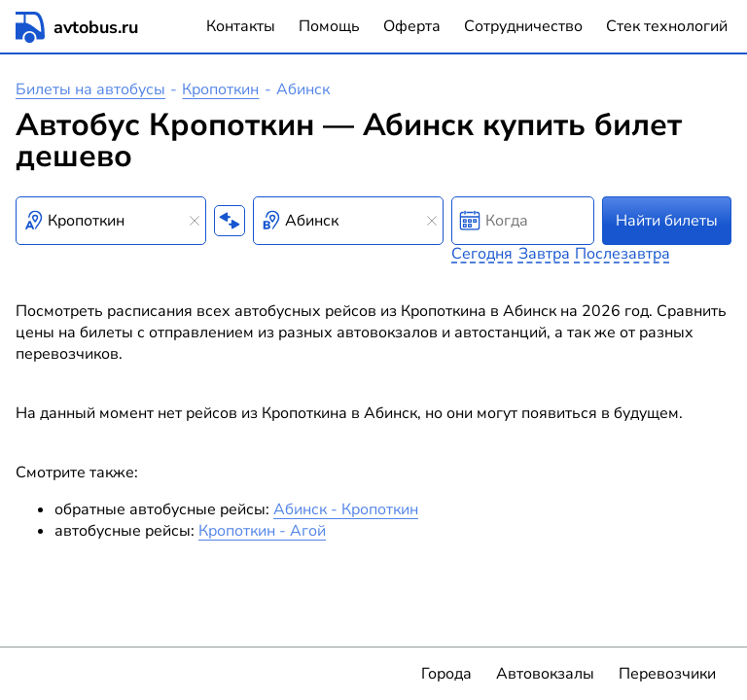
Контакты (241, 26)
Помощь (329, 26)
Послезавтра (622, 254)
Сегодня (482, 254)
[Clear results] (195, 221)
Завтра (544, 254)
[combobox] (111, 221)
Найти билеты (667, 221)
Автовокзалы (545, 674)
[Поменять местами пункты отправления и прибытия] (230, 221)
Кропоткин (220, 89)
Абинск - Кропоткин (346, 509)
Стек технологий (667, 26)
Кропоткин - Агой (262, 531)
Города (446, 674)
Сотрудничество (523, 26)
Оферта (412, 26)
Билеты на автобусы (90, 89)
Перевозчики (667, 674)
